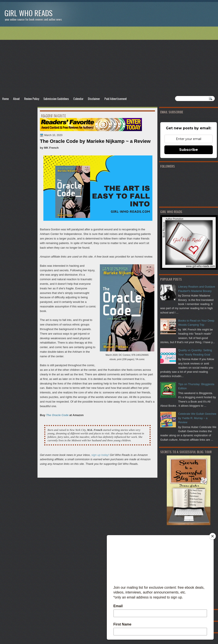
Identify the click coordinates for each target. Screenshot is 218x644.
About (16, 99)
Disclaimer (94, 99)
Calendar (78, 99)
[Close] (213, 536)
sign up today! (100, 455)
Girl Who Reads (28, 13)
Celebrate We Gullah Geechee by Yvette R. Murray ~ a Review (197, 418)
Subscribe (189, 150)
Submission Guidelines (56, 99)
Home (5, 99)
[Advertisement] (109, 61)
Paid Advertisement (116, 99)
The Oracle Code (57, 415)
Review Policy (32, 99)
